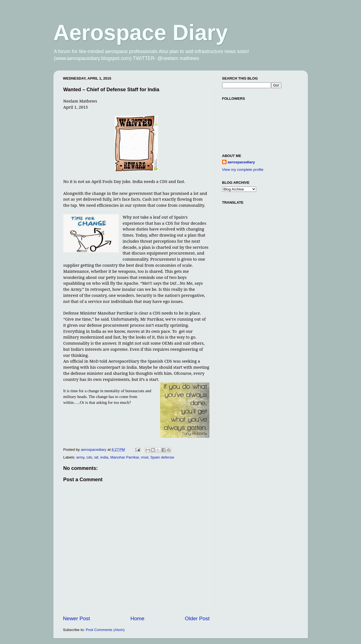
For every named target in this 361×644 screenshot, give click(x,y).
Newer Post (77, 618)
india (104, 457)
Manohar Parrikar (125, 457)
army (80, 457)
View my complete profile (243, 170)
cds (89, 457)
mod (145, 457)
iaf (96, 457)
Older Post (197, 618)
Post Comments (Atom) (105, 630)
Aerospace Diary (141, 32)
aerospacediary (241, 162)
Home (137, 618)
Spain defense (162, 457)
